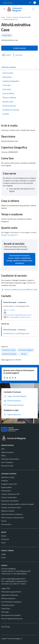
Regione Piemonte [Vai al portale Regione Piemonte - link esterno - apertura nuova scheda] (8, 3)
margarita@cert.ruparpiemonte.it (16, 581)
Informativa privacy (8, 605)
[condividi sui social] (6, 55)
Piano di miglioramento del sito (12, 619)
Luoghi (4, 554)
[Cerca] (33, 9)
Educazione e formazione (10, 501)
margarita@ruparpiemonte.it (16, 579)
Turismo (4, 521)
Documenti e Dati (7, 466)
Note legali (5, 612)
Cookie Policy (6, 609)
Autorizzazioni (6, 491)
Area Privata (6, 627)
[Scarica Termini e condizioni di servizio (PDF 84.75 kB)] (19, 290)
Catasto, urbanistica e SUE (10, 494)
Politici (3, 456)
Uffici (3, 449)
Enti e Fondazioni (7, 462)
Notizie (4, 536)
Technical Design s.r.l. (15, 639)
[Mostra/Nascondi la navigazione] (4, 9)
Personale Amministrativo (10, 459)
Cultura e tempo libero (9, 497)
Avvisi (3, 543)
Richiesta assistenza (8, 598)
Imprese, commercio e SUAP (11, 507)
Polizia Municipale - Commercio (15, 330)
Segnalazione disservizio (10, 595)
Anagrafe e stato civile (9, 484)
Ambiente (5, 481)
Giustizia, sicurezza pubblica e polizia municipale (17, 504)
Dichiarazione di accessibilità (11, 615)
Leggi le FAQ (6, 588)
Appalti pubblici (6, 487)
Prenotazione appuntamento (11, 592)
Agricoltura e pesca (8, 477)
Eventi (3, 557)
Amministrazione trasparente (11, 602)
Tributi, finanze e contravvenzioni (13, 518)
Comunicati (5, 539)
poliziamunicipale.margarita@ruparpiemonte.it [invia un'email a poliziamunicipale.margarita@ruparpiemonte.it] (17, 314)
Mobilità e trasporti (8, 511)
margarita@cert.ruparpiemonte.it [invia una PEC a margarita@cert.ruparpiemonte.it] (20, 317)
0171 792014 (9, 310)
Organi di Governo (7, 452)
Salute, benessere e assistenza (12, 514)
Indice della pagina (19, 67)
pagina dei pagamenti (10, 235)
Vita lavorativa (6, 524)
